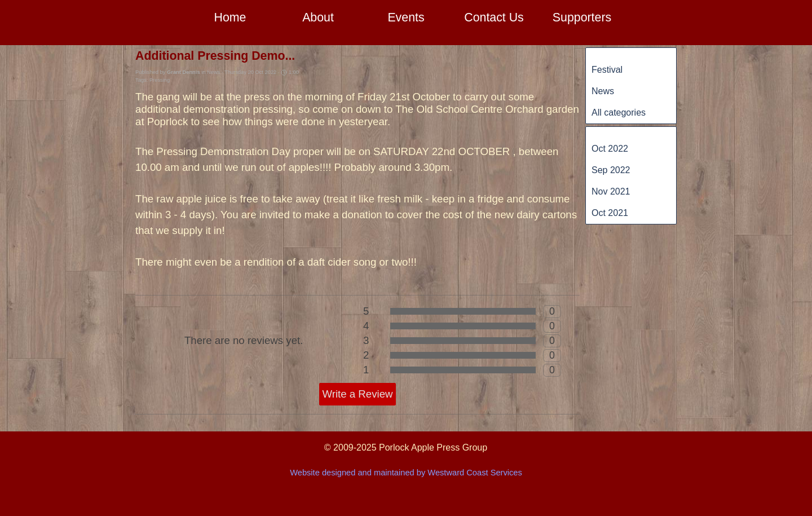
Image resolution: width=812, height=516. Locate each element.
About (318, 17)
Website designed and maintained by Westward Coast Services (406, 473)
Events (406, 17)
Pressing (160, 80)
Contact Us (494, 17)
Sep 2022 (611, 170)
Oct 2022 (610, 149)
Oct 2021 (610, 213)
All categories (619, 113)
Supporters (582, 17)
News (603, 91)
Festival (607, 70)
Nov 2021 (611, 191)
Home (230, 17)
